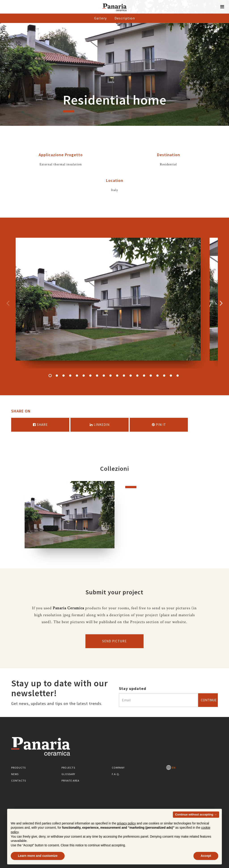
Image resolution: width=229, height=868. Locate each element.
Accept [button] (206, 856)
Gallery (100, 18)
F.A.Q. (116, 774)
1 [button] (50, 376)
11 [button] (117, 376)
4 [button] (70, 376)
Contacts (19, 781)
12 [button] (124, 376)
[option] (108, 303)
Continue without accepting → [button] (196, 814)
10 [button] (110, 376)
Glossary (68, 774)
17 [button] (157, 376)
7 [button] (90, 376)
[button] (222, 7)
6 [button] (84, 376)
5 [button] (77, 376)
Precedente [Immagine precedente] (8, 303)
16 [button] (151, 376)
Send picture (114, 641)
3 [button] (64, 376)
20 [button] (178, 376)
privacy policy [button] (126, 823)
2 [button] (57, 376)
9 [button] (104, 376)
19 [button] (171, 376)
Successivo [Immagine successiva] (221, 303)
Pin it (159, 425)
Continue (209, 700)
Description (125, 18)
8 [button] (97, 376)
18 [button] (164, 376)
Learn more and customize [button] (38, 856)
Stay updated (133, 688)
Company (118, 768)
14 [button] (137, 376)
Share (40, 425)
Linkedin (100, 425)
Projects (68, 768)
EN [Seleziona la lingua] (171, 768)
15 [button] (144, 376)
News (15, 774)
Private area (70, 781)
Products (18, 768)
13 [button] (131, 376)
